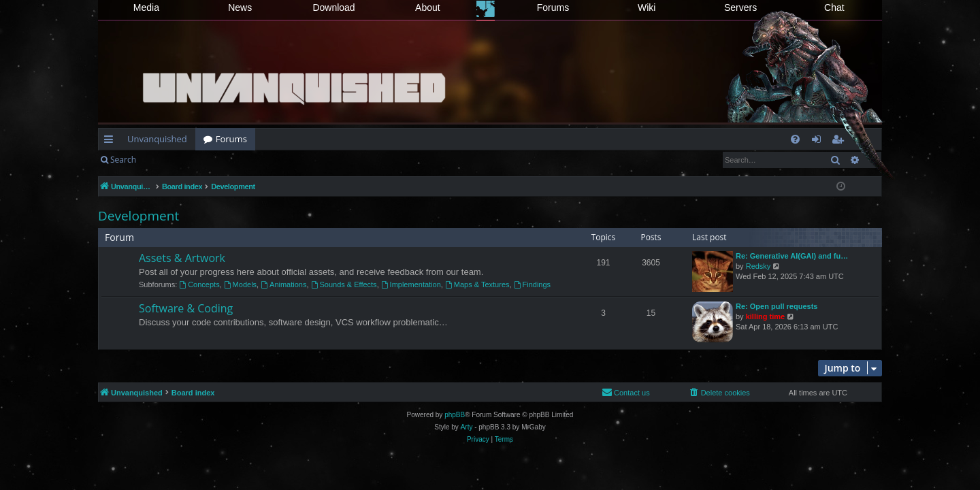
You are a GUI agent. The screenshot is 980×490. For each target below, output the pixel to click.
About (428, 7)
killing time (765, 316)
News (240, 7)
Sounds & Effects (344, 284)
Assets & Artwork (182, 258)
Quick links (111, 142)
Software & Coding (186, 308)
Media (146, 7)
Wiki (647, 7)
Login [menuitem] (819, 142)
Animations (283, 284)
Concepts (199, 284)
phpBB (455, 415)
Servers (740, 7)
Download (333, 7)
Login (166, 160)
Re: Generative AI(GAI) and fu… (792, 256)
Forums (553, 7)
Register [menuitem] (840, 142)
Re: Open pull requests (777, 306)
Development (138, 216)
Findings (532, 284)
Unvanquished (157, 139)
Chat (834, 7)
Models (240, 284)
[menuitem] (795, 139)
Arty (467, 427)
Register (211, 160)
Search (123, 160)
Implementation (411, 284)
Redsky (758, 266)
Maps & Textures (477, 284)
